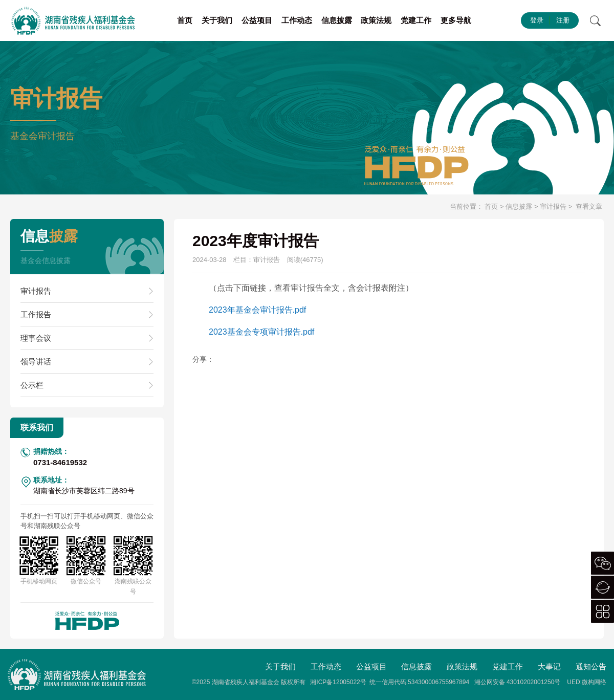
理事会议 (36, 338)
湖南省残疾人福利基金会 (246, 682)
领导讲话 (36, 362)
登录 (537, 20)
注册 (563, 20)
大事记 (549, 666)
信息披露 (337, 20)
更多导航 (456, 20)
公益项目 (257, 20)
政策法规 (376, 20)
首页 (185, 20)
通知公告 (591, 666)
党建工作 (416, 20)
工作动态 (297, 20)
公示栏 (32, 385)
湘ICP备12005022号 (338, 682)
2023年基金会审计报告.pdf (257, 310)
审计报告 (553, 206)
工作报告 (36, 314)
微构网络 (594, 682)
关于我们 (217, 20)
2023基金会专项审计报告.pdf (261, 332)
